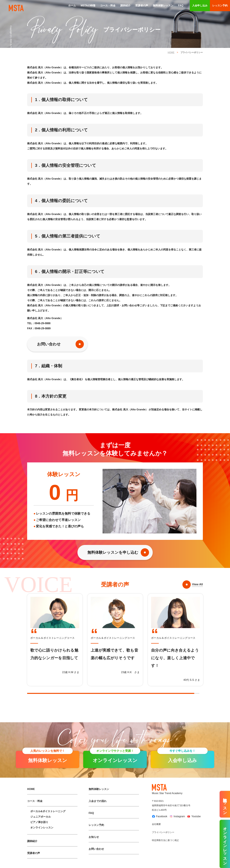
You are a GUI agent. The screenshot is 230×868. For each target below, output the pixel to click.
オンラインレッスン (42, 828)
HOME (171, 52)
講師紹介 (125, 6)
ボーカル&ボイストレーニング (48, 811)
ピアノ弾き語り (39, 822)
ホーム (72, 6)
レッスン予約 (220, 6)
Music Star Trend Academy (167, 789)
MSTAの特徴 (88, 6)
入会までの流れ (98, 801)
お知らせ (94, 837)
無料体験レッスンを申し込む (113, 552)
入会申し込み (200, 6)
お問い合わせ (49, 344)
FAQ (181, 6)
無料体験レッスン (163, 6)
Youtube (194, 816)
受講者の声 (142, 6)
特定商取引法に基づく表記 (165, 840)
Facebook (159, 816)
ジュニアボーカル (41, 817)
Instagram (177, 816)
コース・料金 (108, 6)
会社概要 (156, 824)
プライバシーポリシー (163, 832)
